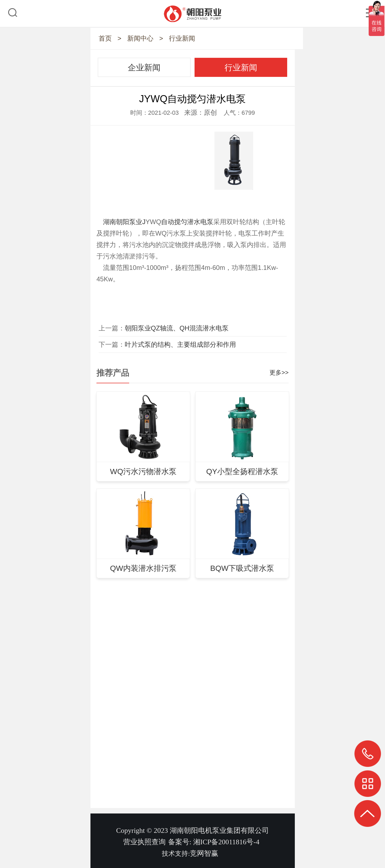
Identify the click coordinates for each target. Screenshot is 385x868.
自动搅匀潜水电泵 (187, 222)
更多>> (279, 373)
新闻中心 (140, 38)
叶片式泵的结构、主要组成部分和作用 (180, 344)
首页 (105, 38)
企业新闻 (144, 67)
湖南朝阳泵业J (124, 222)
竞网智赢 (204, 853)
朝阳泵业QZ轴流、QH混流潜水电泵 (177, 328)
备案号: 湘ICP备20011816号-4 (214, 842)
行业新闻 (182, 38)
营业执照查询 (144, 842)
